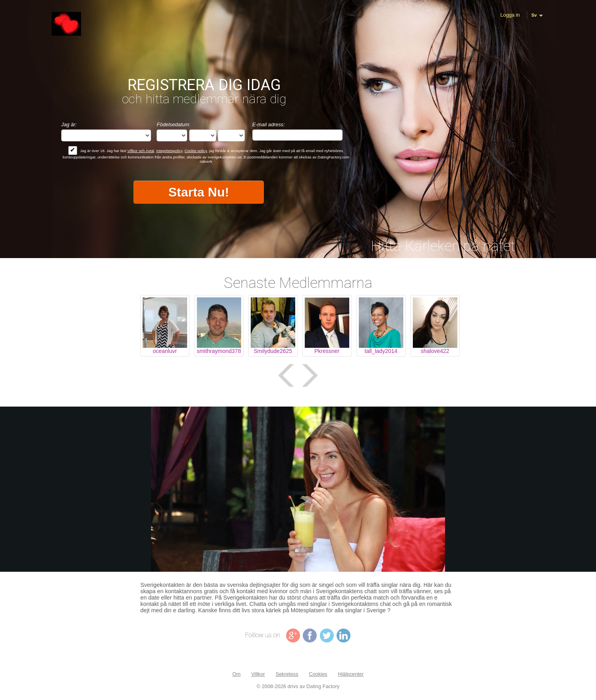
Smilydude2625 (273, 351)
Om (237, 674)
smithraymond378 (219, 351)
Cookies (318, 674)
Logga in (510, 15)
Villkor (258, 674)
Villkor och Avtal (140, 151)
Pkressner (327, 351)
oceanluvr (165, 351)
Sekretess (287, 674)
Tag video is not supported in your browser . (298, 489)
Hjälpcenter (351, 674)
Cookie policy (195, 151)
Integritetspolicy (169, 151)
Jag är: (69, 124)
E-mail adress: (269, 124)
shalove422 (435, 351)
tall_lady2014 (381, 351)
